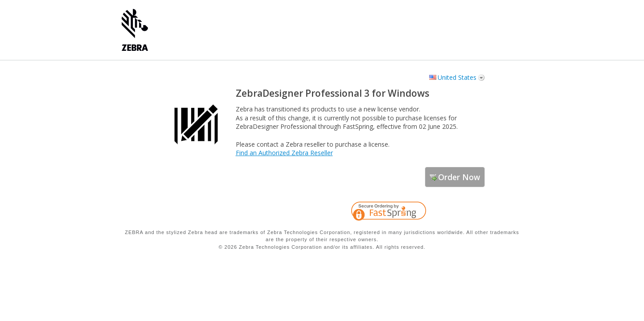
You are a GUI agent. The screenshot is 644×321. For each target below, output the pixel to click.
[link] (460, 213)
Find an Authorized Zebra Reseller (284, 153)
